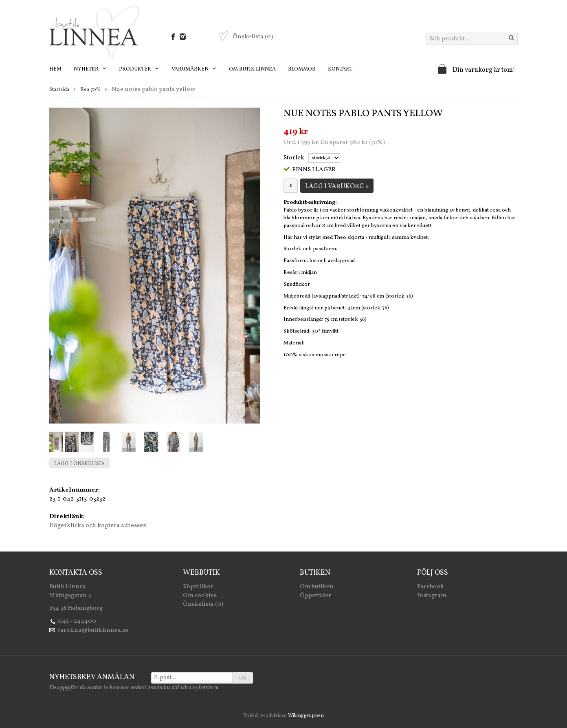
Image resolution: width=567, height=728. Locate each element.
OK (243, 678)
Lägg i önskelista (79, 464)
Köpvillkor (198, 587)
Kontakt (340, 69)
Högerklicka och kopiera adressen (98, 526)
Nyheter (90, 69)
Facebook (431, 587)
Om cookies (200, 596)
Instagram (432, 596)
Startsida (59, 90)
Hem (55, 69)
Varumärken (194, 69)
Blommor (302, 69)
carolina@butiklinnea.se (93, 630)
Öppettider (315, 596)
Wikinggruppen (306, 716)
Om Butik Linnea (252, 69)
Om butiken (317, 587)
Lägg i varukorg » (337, 187)
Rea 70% (90, 90)
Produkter (139, 69)
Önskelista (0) (203, 604)
